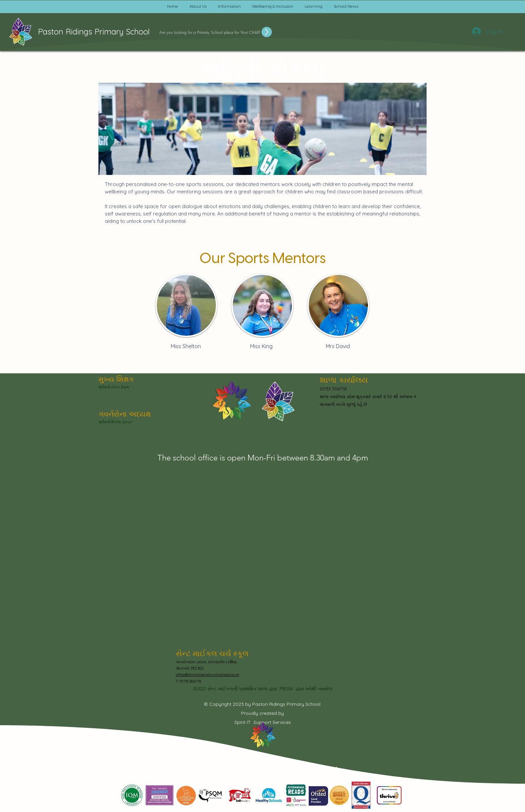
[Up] (267, 32)
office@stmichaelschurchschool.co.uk (207, 675)
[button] (198, 7)
